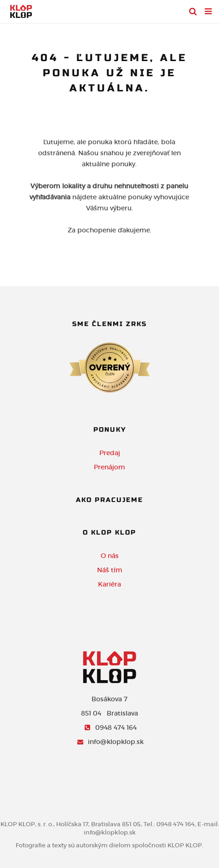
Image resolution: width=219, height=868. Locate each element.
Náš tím (110, 570)
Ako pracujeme (109, 500)
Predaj (110, 453)
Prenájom (109, 467)
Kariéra (109, 584)
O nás (110, 556)
